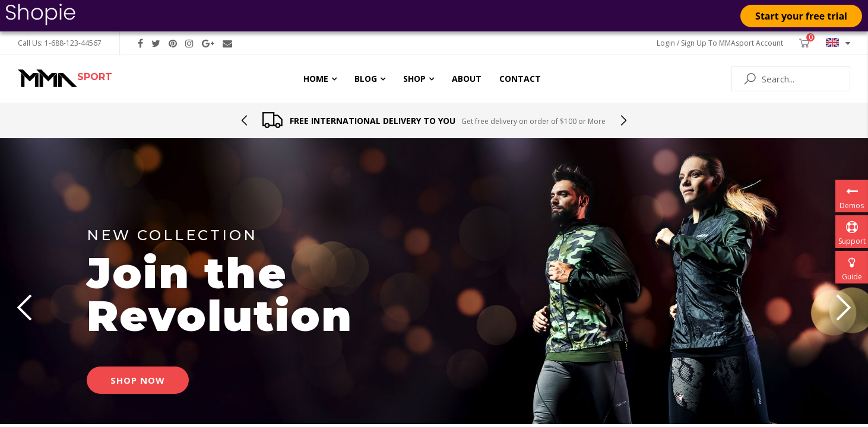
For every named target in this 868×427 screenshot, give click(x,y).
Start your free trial (801, 16)
